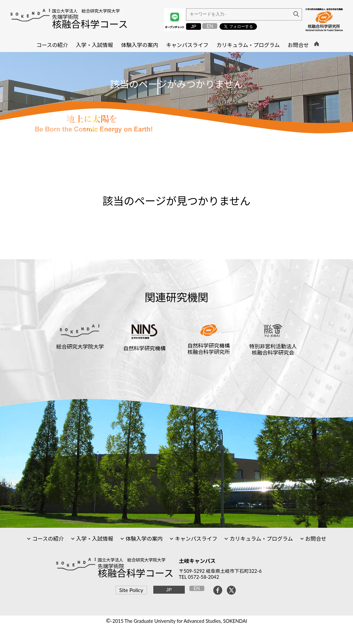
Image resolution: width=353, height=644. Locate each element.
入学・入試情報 (94, 539)
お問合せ (315, 539)
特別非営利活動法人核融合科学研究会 (273, 349)
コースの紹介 (47, 539)
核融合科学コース (90, 24)
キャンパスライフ (195, 539)
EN (210, 26)
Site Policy (131, 590)
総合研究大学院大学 (80, 347)
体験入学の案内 (143, 539)
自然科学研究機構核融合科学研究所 (209, 349)
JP (194, 26)
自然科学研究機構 (144, 348)
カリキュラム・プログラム (260, 539)
